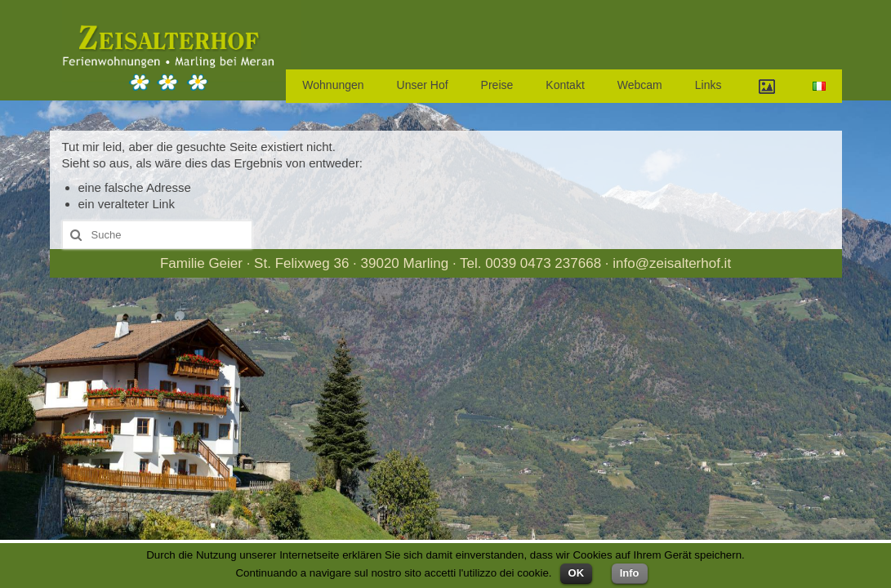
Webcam (640, 85)
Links (708, 85)
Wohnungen (333, 85)
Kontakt (565, 85)
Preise (497, 85)
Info (630, 573)
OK (577, 573)
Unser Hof (423, 85)
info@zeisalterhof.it (672, 263)
